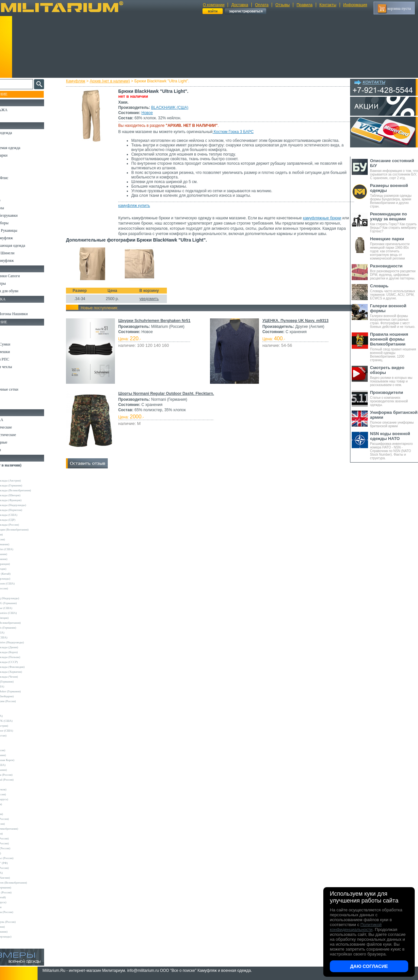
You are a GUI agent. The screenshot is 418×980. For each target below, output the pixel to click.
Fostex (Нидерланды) (21, 579)
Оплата (262, 5)
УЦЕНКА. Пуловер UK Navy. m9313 (294, 326)
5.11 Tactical (15, 706)
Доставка (240, 5)
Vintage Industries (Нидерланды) (27, 642)
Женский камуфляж (21, 261)
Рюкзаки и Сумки (19, 344)
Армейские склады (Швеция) (26, 495)
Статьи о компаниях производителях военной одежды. (394, 398)
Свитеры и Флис (18, 178)
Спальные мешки (19, 352)
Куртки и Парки (18, 155)
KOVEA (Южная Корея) (23, 760)
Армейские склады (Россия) (25, 525)
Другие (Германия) (19, 932)
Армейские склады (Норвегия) (27, 510)
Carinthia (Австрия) (20, 726)
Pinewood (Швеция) (20, 618)
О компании (214, 5)
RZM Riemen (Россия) (21, 892)
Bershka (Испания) (19, 554)
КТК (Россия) (16, 853)
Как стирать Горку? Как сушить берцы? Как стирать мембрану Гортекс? (394, 222)
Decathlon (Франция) (20, 564)
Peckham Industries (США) (24, 613)
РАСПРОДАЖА (18, 110)
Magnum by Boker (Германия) (26, 691)
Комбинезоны (16, 208)
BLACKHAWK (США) (176, 108)
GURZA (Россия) (18, 750)
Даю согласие (369, 966)
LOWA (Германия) (19, 770)
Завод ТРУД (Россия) (21, 848)
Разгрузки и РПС (19, 359)
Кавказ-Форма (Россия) (22, 912)
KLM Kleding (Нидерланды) (25, 598)
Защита (11, 382)
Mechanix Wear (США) (22, 608)
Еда (8, 374)
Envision (13, 740)
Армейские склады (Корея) (24, 652)
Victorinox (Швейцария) (22, 696)
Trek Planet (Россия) (20, 819)
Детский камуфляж (21, 238)
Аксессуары (15, 450)
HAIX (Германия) (18, 755)
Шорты (11, 170)
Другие (12, 476)
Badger (12, 711)
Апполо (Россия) (18, 539)
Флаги (10, 306)
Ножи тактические (20, 427)
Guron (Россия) (17, 534)
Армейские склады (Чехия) (24, 677)
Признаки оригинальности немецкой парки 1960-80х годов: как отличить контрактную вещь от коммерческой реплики (394, 248)
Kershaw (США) (18, 686)
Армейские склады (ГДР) (23, 520)
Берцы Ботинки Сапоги (24, 276)
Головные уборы (18, 223)
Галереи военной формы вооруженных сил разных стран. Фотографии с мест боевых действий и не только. (394, 316)
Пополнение (17, 94)
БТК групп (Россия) (20, 838)
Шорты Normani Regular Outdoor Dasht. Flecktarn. (172, 399)
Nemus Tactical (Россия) (22, 780)
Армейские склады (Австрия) (26, 481)
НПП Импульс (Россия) (22, 858)
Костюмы (13, 140)
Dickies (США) (17, 873)
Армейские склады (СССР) (24, 662)
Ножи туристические (22, 435)
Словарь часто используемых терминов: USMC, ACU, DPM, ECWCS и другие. (394, 292)
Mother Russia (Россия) (22, 775)
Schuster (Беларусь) (20, 799)
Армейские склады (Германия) (27, 485)
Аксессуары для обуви (23, 291)
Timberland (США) (19, 637)
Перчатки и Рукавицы (23, 230)
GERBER (13, 745)
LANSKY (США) (18, 765)
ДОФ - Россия (16, 907)
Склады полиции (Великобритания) (30, 530)
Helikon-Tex (15, 593)
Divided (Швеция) (19, 569)
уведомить (155, 304)
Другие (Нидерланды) (21, 937)
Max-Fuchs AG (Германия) (24, 603)
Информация (355, 5)
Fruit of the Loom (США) (23, 583)
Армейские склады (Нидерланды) (29, 505)
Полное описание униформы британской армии (394, 419)
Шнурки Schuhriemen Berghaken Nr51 (160, 326)
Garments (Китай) (18, 897)
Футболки (13, 193)
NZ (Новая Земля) (19, 789)
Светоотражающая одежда (27, 245)
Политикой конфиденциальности (356, 927)
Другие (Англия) (18, 927)
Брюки (10, 163)
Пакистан (14, 917)
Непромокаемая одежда (24, 148)
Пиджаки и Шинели (21, 253)
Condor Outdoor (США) (22, 731)
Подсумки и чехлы (20, 367)
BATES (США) (17, 716)
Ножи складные (18, 442)
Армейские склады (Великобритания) (31, 490)
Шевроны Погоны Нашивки (28, 314)
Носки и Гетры (17, 283)
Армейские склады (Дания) (24, 647)
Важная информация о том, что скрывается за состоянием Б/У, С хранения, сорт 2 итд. (394, 169)
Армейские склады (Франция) (26, 500)
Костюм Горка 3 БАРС (239, 132)
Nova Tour (14, 785)
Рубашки (12, 185)
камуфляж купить (140, 206)
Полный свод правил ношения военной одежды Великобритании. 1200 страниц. (394, 347)
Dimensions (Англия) (20, 878)
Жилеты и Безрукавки (23, 215)
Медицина (13, 397)
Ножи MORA (16, 420)
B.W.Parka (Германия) (21, 887)
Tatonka (12, 809)
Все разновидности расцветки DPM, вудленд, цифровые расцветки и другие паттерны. (394, 272)
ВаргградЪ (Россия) (20, 843)
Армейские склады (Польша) (26, 657)
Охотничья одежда (20, 133)
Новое (153, 113)
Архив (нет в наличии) (116, 81)
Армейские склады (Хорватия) (26, 672)
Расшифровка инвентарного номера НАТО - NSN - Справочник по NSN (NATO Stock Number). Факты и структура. (394, 446)
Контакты (328, 5)
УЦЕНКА (13, 117)
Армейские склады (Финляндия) (28, 667)
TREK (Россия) (17, 814)
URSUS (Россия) (18, 824)
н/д (9, 941)
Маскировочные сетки (23, 389)
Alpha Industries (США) (22, 549)
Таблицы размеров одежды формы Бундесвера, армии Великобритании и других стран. (394, 196)
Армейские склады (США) (24, 515)
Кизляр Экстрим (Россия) (24, 701)
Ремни (10, 337)
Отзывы (282, 5)
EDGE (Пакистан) (19, 735)
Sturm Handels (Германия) (24, 628)
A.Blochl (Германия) (20, 544)
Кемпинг (12, 329)
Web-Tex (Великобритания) (24, 829)
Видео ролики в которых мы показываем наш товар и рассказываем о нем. (394, 376)
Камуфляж (81, 81)
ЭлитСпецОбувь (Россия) (23, 922)
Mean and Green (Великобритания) (29, 883)
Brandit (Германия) (19, 559)
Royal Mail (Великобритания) (26, 623)
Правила (305, 5)
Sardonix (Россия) (18, 794)
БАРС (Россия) (17, 834)
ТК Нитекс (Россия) (20, 868)
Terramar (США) (18, 633)
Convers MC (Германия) (22, 682)
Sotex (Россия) (16, 804)
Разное (10, 404)
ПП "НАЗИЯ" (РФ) (19, 863)
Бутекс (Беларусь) (19, 902)
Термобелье (14, 200)
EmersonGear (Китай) (21, 574)
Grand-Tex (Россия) (20, 588)
